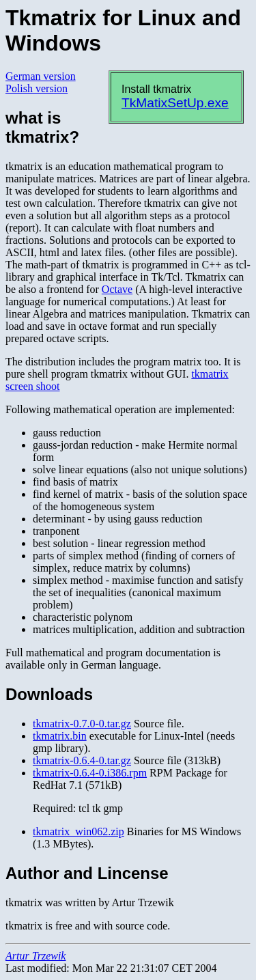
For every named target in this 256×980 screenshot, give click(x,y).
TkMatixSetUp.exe (175, 103)
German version (41, 76)
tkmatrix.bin (60, 736)
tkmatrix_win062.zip (79, 831)
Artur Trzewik (35, 956)
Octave (117, 289)
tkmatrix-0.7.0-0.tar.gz (82, 724)
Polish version (37, 88)
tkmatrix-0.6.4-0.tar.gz (82, 760)
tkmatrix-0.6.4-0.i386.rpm (90, 773)
